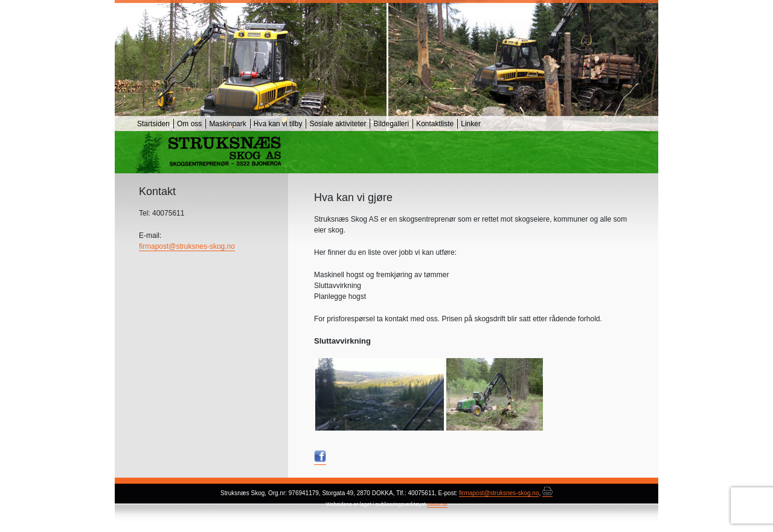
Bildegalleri (391, 124)
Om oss (189, 124)
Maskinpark (227, 124)
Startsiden (153, 124)
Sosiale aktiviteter (338, 124)
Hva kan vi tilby (278, 124)
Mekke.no (437, 505)
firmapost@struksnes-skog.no (187, 246)
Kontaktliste (435, 124)
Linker (471, 124)
